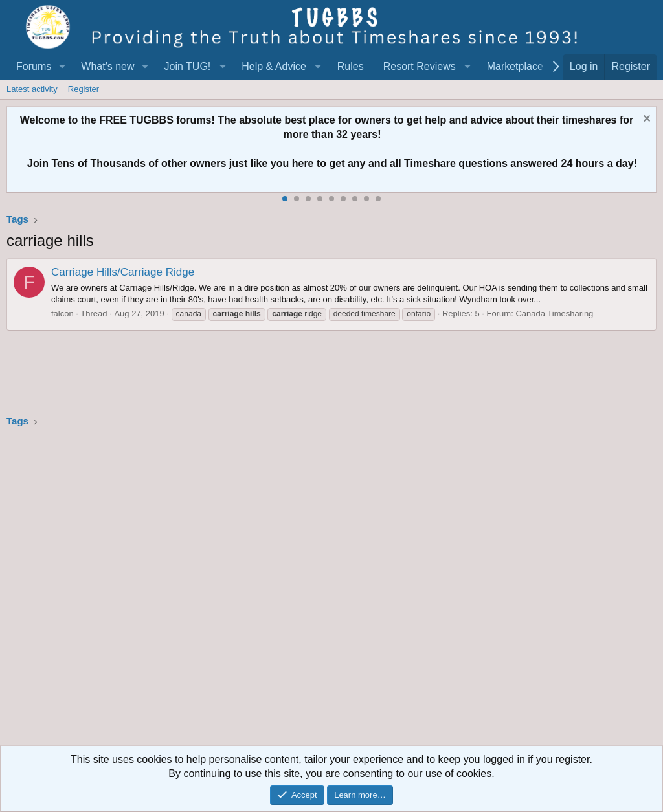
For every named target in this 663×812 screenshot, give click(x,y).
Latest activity (32, 89)
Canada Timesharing (554, 313)
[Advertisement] (331, 591)
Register (84, 89)
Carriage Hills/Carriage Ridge (123, 272)
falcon (62, 313)
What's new (107, 66)
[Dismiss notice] (645, 120)
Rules (351, 66)
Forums (34, 66)
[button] (62, 67)
